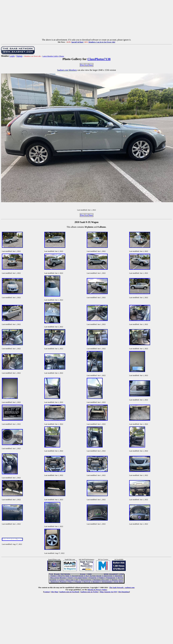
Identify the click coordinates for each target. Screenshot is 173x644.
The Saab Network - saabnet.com (122, 587)
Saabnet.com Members (67, 70)
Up (86, 65)
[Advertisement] (87, 20)
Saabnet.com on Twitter (90, 592)
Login (12, 56)
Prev (82, 65)
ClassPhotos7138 (99, 59)
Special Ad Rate (77, 42)
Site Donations (124, 592)
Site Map (54, 592)
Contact (47, 592)
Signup (19, 56)
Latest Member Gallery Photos (53, 56)
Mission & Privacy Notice (97, 590)
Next (91, 65)
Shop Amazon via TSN (108, 592)
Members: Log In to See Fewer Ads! (102, 42)
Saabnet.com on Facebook (69, 592)
